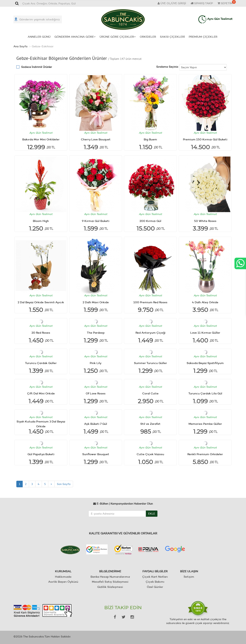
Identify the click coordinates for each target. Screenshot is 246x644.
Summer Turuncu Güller (150, 363)
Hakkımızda (63, 576)
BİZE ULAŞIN (189, 571)
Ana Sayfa (20, 46)
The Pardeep (96, 332)
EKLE (152, 513)
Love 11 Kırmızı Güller (205, 332)
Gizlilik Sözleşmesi (110, 587)
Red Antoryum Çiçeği (150, 332)
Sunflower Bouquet (96, 454)
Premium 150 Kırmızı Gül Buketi (205, 139)
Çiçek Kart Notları (155, 576)
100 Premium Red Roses (150, 302)
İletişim (189, 576)
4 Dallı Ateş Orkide (205, 302)
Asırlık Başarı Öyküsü (63, 582)
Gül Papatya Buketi (41, 454)
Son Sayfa (64, 484)
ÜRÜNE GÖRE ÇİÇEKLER (118, 36)
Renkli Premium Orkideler (205, 454)
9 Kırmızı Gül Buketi (96, 221)
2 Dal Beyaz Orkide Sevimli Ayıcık (41, 302)
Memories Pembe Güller (205, 424)
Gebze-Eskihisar (43, 46)
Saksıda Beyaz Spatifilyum (205, 363)
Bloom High (41, 221)
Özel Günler (155, 587)
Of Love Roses (96, 393)
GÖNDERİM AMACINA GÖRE (75, 36)
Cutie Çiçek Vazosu (150, 454)
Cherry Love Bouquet (96, 139)
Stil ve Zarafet (150, 424)
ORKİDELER (148, 36)
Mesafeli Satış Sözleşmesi (110, 582)
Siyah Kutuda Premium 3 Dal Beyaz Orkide (41, 424)
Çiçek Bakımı (155, 582)
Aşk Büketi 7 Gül (96, 424)
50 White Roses (205, 221)
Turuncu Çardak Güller (41, 363)
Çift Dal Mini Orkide (41, 393)
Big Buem (150, 139)
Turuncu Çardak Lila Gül (205, 393)
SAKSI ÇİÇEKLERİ (172, 36)
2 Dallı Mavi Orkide (96, 302)
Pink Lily (96, 363)
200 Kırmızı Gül (150, 221)
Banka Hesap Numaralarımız (110, 576)
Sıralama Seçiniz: (167, 67)
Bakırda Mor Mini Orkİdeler (41, 139)
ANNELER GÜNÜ (39, 36)
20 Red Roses (41, 332)
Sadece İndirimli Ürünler (37, 67)
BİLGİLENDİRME (110, 571)
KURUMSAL (63, 571)
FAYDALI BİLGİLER (155, 571)
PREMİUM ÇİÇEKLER (203, 36)
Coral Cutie (150, 393)
